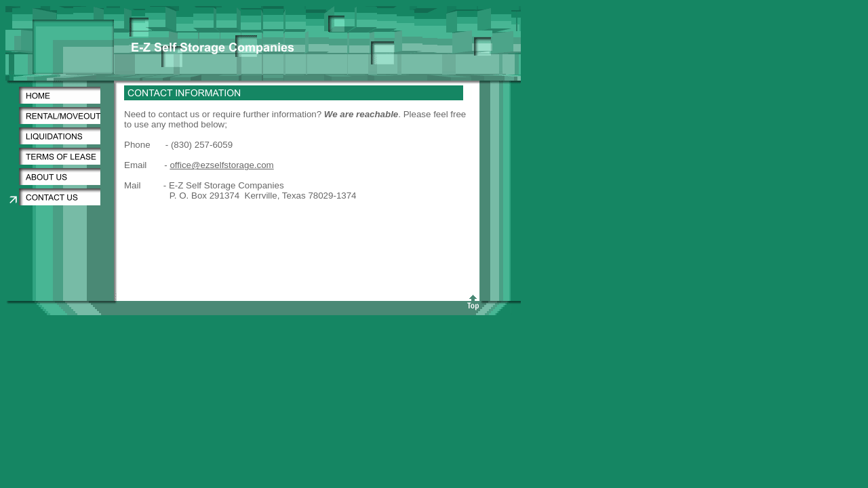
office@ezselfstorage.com (221, 165)
